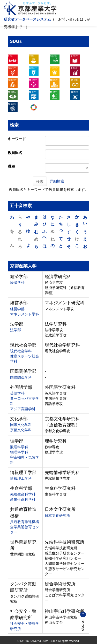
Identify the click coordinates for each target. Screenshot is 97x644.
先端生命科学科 (23, 494)
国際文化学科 (21, 425)
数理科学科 (19, 447)
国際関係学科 (21, 377)
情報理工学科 (21, 478)
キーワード (17, 139)
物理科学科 (19, 452)
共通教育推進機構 (25, 522)
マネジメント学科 (25, 314)
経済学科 (17, 282)
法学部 (16, 330)
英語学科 (17, 393)
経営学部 (17, 309)
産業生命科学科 (23, 499)
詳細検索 (57, 181)
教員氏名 (15, 153)
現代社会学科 (21, 351)
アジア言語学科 (23, 409)
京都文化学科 (21, 430)
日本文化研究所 (57, 516)
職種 (11, 166)
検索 (40, 181)
